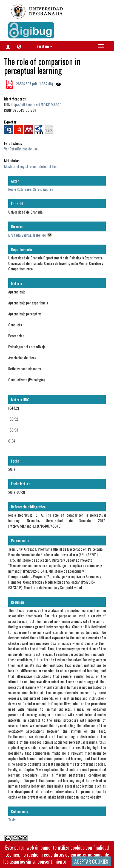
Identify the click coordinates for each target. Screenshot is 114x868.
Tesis (12, 820)
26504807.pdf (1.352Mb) (34, 84)
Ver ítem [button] (45, 46)
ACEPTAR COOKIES (91, 861)
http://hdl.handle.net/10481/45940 (36, 104)
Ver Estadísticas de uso (21, 149)
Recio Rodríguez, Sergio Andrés (31, 189)
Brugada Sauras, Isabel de (27, 235)
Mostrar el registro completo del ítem (31, 166)
